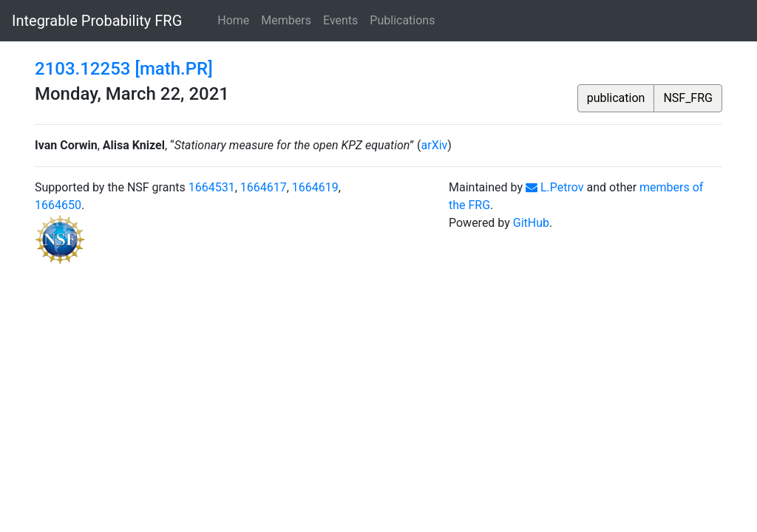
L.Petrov (555, 187)
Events (340, 20)
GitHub (531, 223)
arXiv (435, 145)
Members (286, 20)
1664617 (264, 187)
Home (233, 20)
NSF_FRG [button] (688, 98)
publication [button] (616, 98)
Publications (402, 20)
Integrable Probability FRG (97, 21)
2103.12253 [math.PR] (124, 69)
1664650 (58, 205)
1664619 (315, 187)
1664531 (212, 187)
